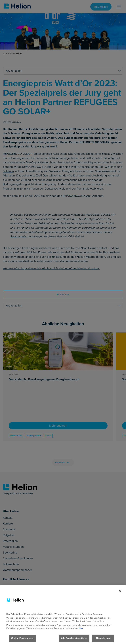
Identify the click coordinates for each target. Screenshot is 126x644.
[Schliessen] (120, 594)
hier (81, 631)
